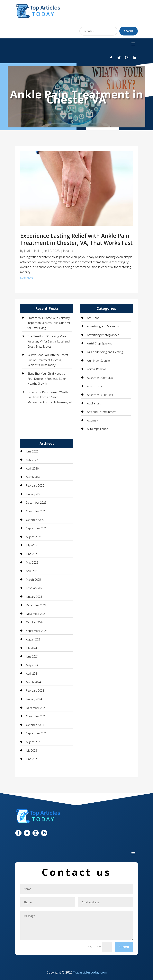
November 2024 (36, 614)
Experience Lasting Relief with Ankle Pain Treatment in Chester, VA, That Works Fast (76, 239)
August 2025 (34, 537)
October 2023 (35, 725)
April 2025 (32, 571)
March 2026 (33, 477)
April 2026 (32, 468)
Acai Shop (93, 318)
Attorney (92, 420)
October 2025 (35, 520)
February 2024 (35, 691)
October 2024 (35, 622)
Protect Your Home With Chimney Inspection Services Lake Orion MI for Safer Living (49, 323)
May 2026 (32, 460)
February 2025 (35, 588)
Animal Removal (97, 369)
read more (27, 277)
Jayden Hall (32, 251)
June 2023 (32, 759)
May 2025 (32, 563)
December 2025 (36, 503)
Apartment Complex (100, 378)
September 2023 (37, 733)
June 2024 (32, 656)
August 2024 (34, 639)
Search (129, 31)
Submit (124, 947)
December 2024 (36, 605)
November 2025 (36, 511)
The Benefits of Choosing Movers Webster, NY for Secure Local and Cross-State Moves (49, 341)
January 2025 (34, 597)
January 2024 (34, 699)
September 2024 (37, 631)
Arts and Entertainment (102, 412)
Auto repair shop (98, 429)
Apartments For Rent (100, 395)
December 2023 (36, 708)
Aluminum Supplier (99, 361)
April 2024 (32, 673)
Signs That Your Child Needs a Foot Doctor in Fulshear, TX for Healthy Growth (47, 379)
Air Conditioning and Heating (105, 352)
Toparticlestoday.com (90, 972)
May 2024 (32, 665)
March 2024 (33, 682)
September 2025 (37, 528)
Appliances (94, 403)
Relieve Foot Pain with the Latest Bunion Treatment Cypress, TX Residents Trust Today (48, 360)
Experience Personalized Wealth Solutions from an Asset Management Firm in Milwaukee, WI (50, 397)
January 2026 (34, 494)
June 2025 (32, 554)
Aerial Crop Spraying (100, 343)
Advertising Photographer (103, 335)
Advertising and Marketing (103, 326)
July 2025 (31, 545)
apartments (94, 386)
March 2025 (33, 580)
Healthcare (71, 251)
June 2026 (32, 451)
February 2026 (35, 485)
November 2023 (36, 716)
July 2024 (31, 648)
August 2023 (34, 742)
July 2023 (31, 751)
